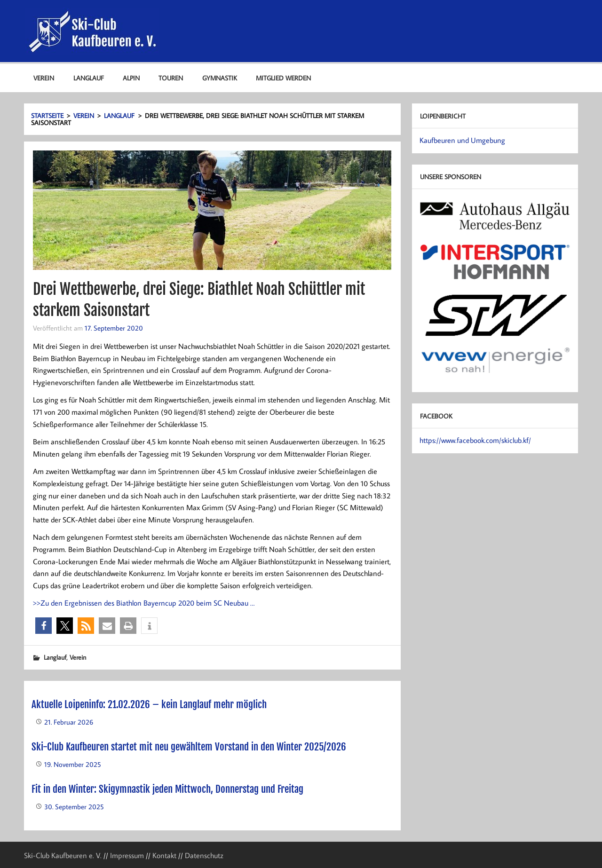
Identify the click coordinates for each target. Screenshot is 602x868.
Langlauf (89, 78)
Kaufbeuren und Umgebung (462, 140)
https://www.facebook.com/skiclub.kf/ (475, 440)
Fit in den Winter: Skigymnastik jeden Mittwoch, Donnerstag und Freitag (167, 789)
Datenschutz (204, 855)
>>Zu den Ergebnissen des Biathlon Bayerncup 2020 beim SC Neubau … (144, 603)
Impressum (127, 855)
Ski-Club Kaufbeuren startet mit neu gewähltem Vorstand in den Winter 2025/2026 (189, 747)
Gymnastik (220, 78)
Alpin (131, 78)
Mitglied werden (283, 78)
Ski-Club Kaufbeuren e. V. (63, 855)
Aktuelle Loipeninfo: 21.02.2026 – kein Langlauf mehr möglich (149, 704)
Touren (171, 78)
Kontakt (164, 855)
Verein (44, 78)
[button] (44, 626)
